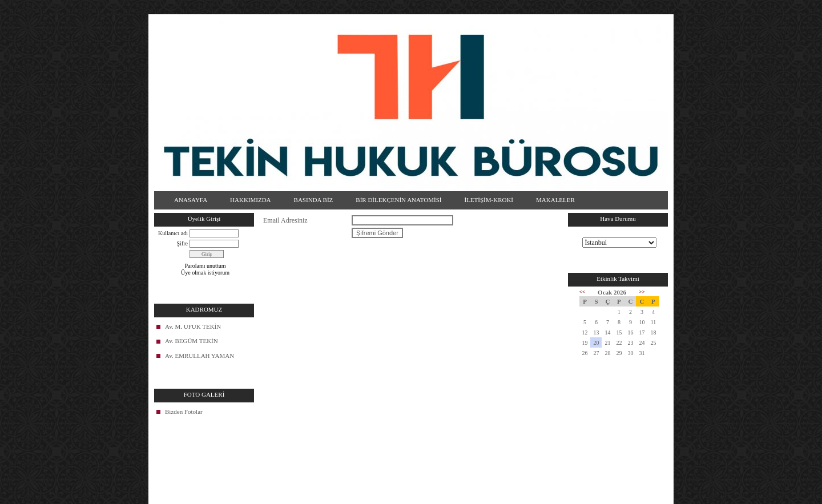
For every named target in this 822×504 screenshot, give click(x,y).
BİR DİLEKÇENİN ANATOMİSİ (398, 200)
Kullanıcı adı (173, 233)
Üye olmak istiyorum (205, 273)
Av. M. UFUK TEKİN (193, 326)
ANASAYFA (191, 200)
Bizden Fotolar (184, 412)
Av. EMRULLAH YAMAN (200, 356)
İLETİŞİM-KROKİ (489, 200)
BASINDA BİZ (314, 200)
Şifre (182, 243)
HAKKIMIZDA (251, 200)
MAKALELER (555, 200)
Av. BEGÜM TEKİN (192, 341)
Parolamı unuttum (205, 266)
